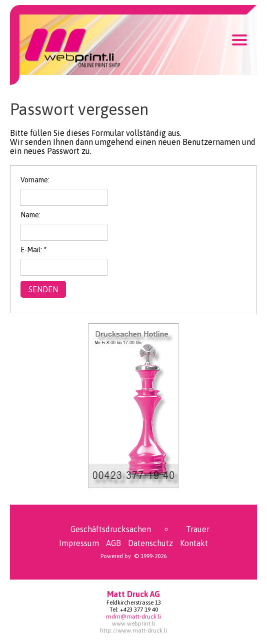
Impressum (79, 543)
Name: (30, 215)
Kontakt (194, 543)
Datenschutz (150, 543)
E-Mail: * (33, 250)
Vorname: (35, 180)
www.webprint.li (133, 624)
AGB (113, 543)
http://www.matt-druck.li (133, 631)
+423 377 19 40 (139, 610)
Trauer (198, 529)
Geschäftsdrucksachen (111, 529)
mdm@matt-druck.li (133, 617)
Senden (43, 289)
